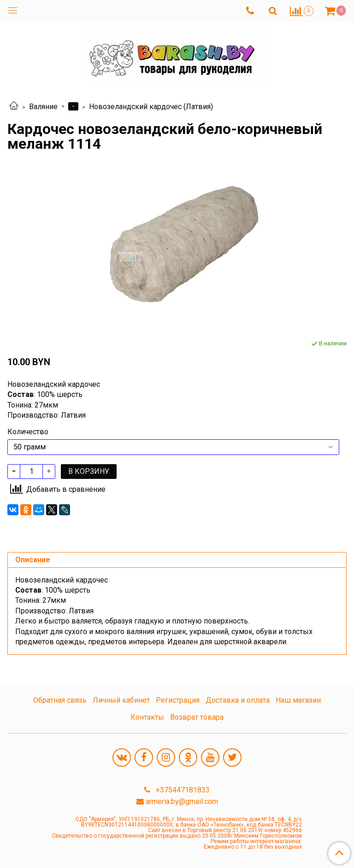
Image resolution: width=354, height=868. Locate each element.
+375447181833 (182, 790)
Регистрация (178, 700)
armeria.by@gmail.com (182, 801)
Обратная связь (60, 700)
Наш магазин (298, 700)
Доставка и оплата (238, 700)
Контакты (147, 717)
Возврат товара (197, 717)
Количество (28, 432)
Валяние (43, 107)
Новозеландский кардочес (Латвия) (151, 107)
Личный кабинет (121, 700)
